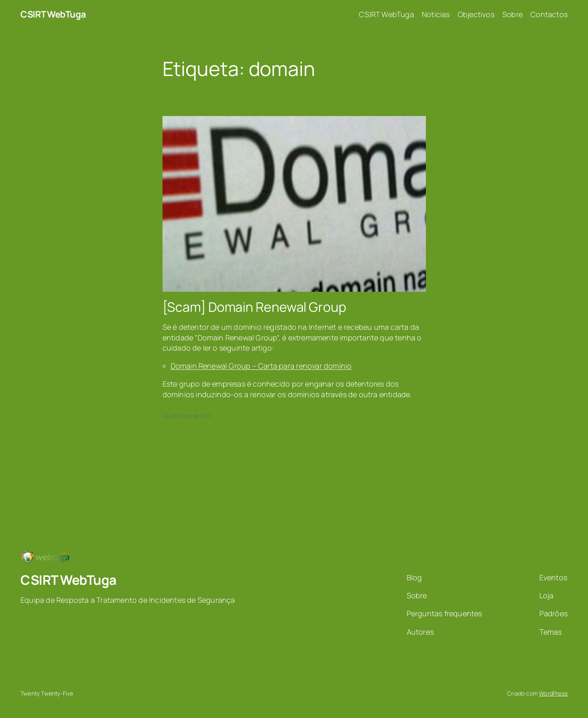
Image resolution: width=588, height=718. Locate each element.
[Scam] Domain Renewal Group (254, 307)
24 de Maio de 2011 (187, 416)
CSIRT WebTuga (53, 14)
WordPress (553, 693)
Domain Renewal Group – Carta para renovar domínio (261, 366)
